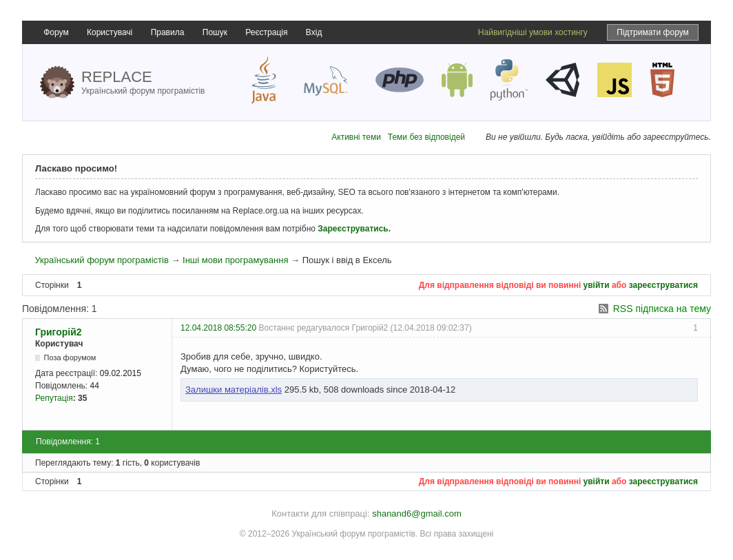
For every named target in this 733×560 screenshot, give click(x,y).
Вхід (314, 32)
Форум (56, 32)
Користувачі (110, 32)
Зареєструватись (353, 229)
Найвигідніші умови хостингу (533, 32)
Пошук (215, 32)
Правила (168, 32)
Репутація (54, 398)
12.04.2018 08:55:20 (218, 328)
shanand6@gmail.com (417, 514)
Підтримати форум (653, 32)
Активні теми (356, 137)
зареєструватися (663, 285)
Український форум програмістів (101, 260)
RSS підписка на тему (662, 309)
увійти (597, 285)
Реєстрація (266, 32)
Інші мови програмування (235, 260)
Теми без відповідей (426, 137)
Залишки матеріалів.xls (234, 390)
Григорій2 (59, 332)
